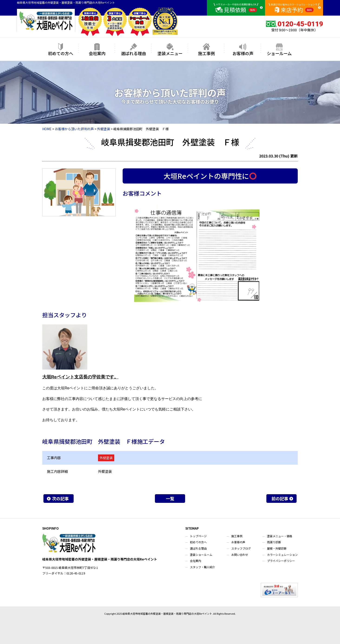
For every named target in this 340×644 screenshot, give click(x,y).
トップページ (198, 536)
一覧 (170, 498)
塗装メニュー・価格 (280, 536)
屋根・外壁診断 (277, 548)
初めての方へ (61, 50)
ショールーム (279, 50)
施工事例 (206, 50)
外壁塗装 (106, 458)
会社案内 (97, 50)
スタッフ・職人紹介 (203, 567)
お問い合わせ (240, 555)
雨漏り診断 (274, 542)
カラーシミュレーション (282, 555)
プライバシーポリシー (281, 561)
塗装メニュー (170, 50)
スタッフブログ (241, 548)
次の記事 (60, 498)
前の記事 (280, 498)
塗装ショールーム (201, 555)
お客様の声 (243, 50)
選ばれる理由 (134, 50)
